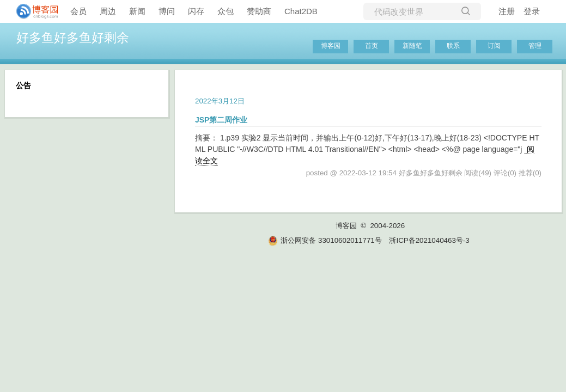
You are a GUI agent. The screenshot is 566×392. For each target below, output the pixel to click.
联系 (453, 46)
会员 (78, 11)
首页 (372, 46)
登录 (532, 11)
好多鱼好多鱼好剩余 (73, 38)
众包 (226, 11)
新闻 (137, 11)
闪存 (196, 11)
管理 (535, 46)
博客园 (331, 46)
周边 (108, 11)
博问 (167, 11)
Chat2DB (301, 11)
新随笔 (412, 46)
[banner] (33, 11)
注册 (507, 11)
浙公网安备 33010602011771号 (325, 240)
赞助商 (259, 11)
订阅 (494, 46)
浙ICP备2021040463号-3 (429, 240)
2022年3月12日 (220, 101)
